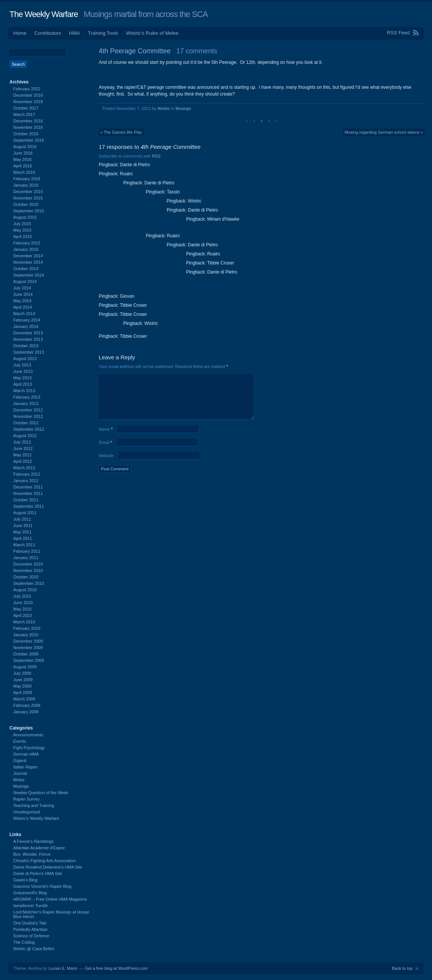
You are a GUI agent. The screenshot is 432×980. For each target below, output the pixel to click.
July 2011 (22, 519)
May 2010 (22, 609)
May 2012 (22, 455)
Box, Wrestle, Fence (32, 854)
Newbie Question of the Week (41, 793)
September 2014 (29, 275)
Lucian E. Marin (63, 968)
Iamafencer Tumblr (31, 906)
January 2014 (26, 326)
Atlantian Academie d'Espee (39, 848)
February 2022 (27, 89)
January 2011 (26, 558)
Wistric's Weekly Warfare (36, 818)
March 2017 (24, 114)
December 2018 (28, 95)
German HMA (26, 754)
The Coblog (24, 942)
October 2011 (26, 500)
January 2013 (26, 403)
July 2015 (22, 224)
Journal (20, 773)
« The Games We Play (121, 132)
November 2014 (28, 262)
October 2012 (26, 423)
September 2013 (29, 352)
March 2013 (24, 391)
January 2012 (26, 481)
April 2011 (23, 538)
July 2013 (22, 365)
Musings (183, 108)
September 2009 (29, 660)
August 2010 (25, 590)
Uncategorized (27, 812)
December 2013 (28, 333)
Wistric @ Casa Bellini (34, 949)
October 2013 (26, 346)
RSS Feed (398, 33)
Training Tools (103, 33)
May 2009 (22, 686)
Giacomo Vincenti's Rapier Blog (42, 886)
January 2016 (26, 185)
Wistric (164, 108)
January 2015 (26, 249)
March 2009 (24, 699)
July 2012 (22, 442)
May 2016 (22, 159)
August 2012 (25, 436)
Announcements (28, 735)
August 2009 (25, 667)
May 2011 (22, 532)
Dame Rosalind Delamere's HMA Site (48, 867)
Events (20, 741)
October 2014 (26, 269)
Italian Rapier (26, 767)
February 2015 (27, 243)
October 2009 (26, 654)
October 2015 (26, 204)
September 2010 (29, 583)
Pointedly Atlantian (30, 929)
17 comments (197, 51)
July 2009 (22, 673)
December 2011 (28, 487)
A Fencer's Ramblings (33, 841)
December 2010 (28, 564)
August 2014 (25, 281)
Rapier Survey (26, 799)
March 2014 (24, 314)
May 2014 (22, 301)
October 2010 (26, 577)
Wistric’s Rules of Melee (152, 33)
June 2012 (23, 448)
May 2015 (22, 230)
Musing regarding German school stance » (384, 132)
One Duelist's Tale (30, 923)
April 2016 (23, 166)
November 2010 (28, 570)
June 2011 (23, 526)
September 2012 (29, 429)
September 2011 (29, 506)
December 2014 (28, 256)
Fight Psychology (29, 748)
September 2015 (29, 211)
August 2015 (25, 217)
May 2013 (22, 378)
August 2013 (25, 359)
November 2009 (28, 648)
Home (20, 33)
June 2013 (23, 371)
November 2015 (28, 198)
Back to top (402, 968)
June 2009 (23, 680)
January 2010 (26, 635)
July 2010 (22, 596)
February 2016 (27, 179)
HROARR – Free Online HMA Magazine (50, 899)
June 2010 (23, 603)
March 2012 (24, 468)
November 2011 (28, 493)
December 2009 (28, 641)
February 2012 (27, 474)
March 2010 (24, 622)
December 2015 (28, 192)
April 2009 (23, 692)
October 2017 (26, 108)
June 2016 (23, 153)
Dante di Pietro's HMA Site (38, 873)
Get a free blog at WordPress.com (116, 968)
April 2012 (23, 461)
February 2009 (27, 705)
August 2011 (25, 513)
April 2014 (23, 307)
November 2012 (28, 416)
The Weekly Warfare (44, 14)
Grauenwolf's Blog (30, 893)
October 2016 (26, 134)
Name (106, 429)
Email (105, 442)
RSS (156, 156)
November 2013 (28, 339)
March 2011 (24, 545)
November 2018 (28, 102)
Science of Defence (31, 936)
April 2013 (23, 384)
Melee (19, 780)
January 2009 (26, 712)
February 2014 (27, 320)
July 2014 (22, 288)
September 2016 (29, 140)
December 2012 (28, 410)
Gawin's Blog (25, 880)
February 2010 (27, 628)
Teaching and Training (34, 805)
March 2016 (24, 172)
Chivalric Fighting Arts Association (44, 861)
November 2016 (28, 127)
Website (106, 456)
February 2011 (27, 551)
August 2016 (25, 147)
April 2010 (23, 615)
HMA (75, 33)
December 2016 (28, 121)
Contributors (48, 33)
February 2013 (27, 397)
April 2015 (23, 236)
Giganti (20, 761)
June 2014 (23, 294)
